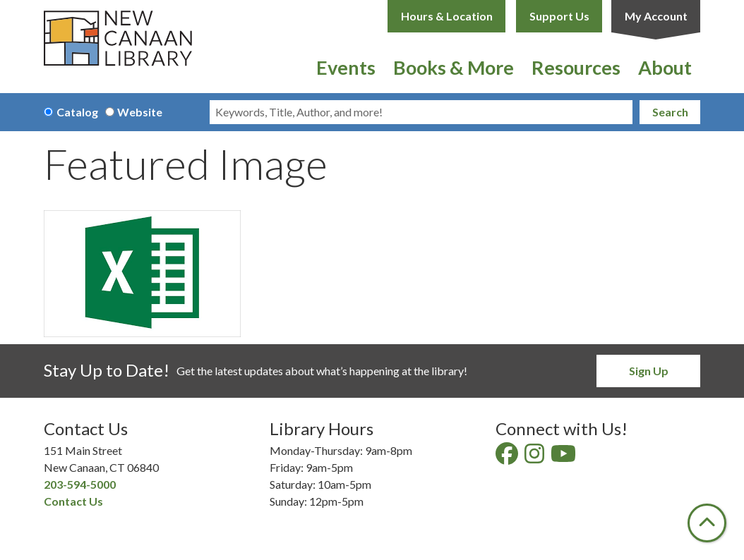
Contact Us (73, 501)
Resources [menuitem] (576, 67)
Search (670, 112)
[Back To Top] (707, 523)
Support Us (559, 16)
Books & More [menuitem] (454, 67)
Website (140, 112)
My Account (656, 16)
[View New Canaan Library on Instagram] (535, 457)
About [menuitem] (665, 67)
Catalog (77, 112)
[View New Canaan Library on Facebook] (508, 457)
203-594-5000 (80, 484)
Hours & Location (447, 16)
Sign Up (649, 371)
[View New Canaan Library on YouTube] (564, 457)
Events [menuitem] (346, 67)
